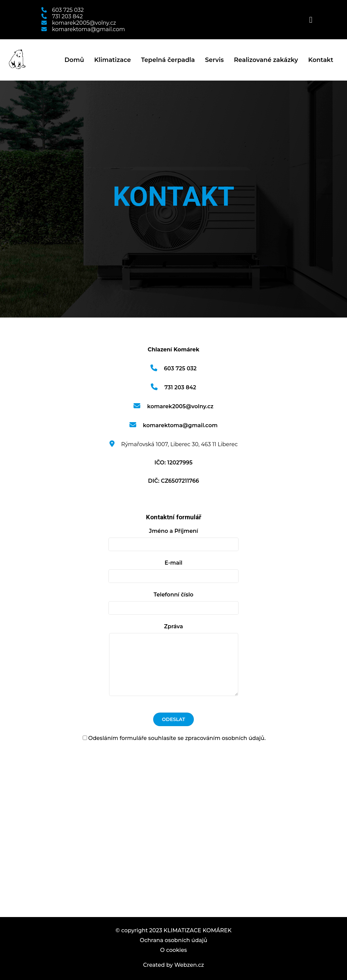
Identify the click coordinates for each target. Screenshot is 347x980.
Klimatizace (113, 60)
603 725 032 (63, 10)
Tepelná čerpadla (168, 60)
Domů (74, 60)
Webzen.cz (189, 965)
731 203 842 (62, 16)
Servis (214, 60)
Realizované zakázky (266, 60)
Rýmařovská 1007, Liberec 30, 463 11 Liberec (174, 444)
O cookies (173, 950)
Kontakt (321, 60)
